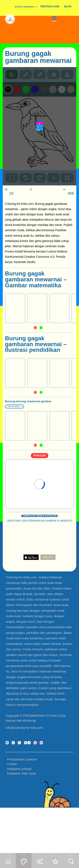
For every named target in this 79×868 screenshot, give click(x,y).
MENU (64, 38)
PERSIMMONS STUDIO (40, 734)
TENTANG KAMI (50, 7)
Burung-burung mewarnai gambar (30, 406)
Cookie (12, 810)
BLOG (68, 7)
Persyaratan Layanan (22, 805)
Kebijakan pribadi (19, 815)
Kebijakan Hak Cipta (21, 820)
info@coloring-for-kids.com (24, 746)
